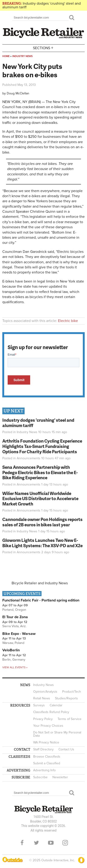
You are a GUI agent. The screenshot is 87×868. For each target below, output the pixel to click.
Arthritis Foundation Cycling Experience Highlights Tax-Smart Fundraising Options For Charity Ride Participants (42, 446)
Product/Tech (72, 692)
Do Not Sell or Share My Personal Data (57, 734)
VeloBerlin (11, 650)
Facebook (22, 843)
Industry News (23, 56)
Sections (44, 48)
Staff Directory (43, 749)
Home (6, 56)
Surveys (39, 705)
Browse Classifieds (47, 757)
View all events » (15, 667)
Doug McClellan (18, 93)
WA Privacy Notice (46, 742)
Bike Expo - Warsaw (19, 634)
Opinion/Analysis (45, 692)
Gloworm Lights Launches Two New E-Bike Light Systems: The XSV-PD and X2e (42, 543)
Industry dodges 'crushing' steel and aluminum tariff (42, 5)
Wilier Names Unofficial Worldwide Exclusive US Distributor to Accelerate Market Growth (40, 499)
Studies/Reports (66, 698)
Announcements (29, 458)
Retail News (42, 698)
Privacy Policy (43, 719)
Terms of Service (69, 719)
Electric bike (68, 321)
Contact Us (66, 749)
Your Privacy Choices (48, 726)
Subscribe (40, 777)
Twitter (36, 843)
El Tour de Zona (15, 617)
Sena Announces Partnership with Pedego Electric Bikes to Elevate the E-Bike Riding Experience (40, 472)
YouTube (51, 843)
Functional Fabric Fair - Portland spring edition (41, 600)
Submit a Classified (47, 763)
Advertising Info (44, 770)
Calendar (56, 705)
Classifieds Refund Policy (51, 712)
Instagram (65, 843)
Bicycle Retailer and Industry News (40, 583)
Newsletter (60, 777)
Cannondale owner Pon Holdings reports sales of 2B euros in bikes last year (42, 522)
